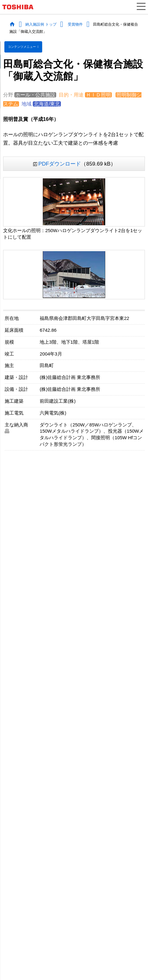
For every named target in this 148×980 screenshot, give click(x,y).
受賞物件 (75, 24)
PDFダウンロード (60, 164)
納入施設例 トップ (41, 24)
